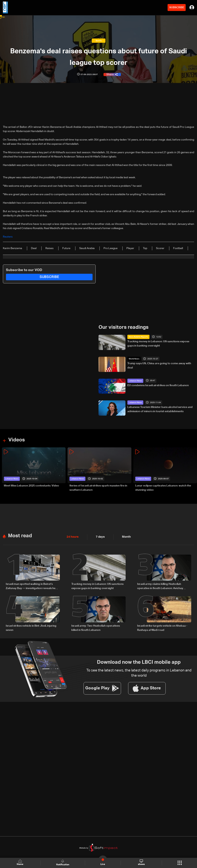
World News (134, 359)
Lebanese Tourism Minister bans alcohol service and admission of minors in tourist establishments (160, 409)
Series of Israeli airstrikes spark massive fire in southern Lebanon (98, 488)
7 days (99, 537)
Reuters (8, 237)
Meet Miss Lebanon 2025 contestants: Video (31, 486)
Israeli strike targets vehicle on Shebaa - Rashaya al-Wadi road (162, 628)
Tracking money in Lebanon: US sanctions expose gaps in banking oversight (158, 344)
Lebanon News (135, 381)
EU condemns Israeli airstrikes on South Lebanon (158, 385)
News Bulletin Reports (138, 337)
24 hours (72, 537)
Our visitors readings (124, 327)
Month (125, 537)
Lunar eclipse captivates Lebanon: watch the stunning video (163, 488)
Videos (17, 440)
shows (141, 863)
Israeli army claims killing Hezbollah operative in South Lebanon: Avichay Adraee (160, 586)
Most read (20, 536)
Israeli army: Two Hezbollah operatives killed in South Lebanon (96, 628)
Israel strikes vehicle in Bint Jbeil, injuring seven (31, 628)
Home (20, 863)
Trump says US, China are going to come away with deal (159, 366)
